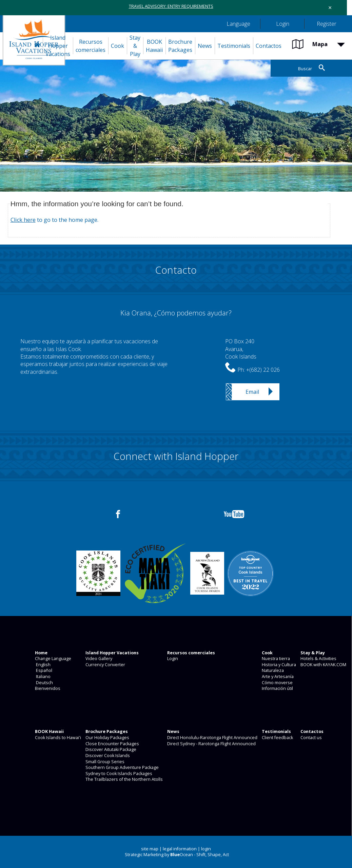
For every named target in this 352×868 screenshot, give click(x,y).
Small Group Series (104, 762)
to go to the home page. (54, 220)
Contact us (311, 738)
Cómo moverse (277, 683)
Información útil (277, 688)
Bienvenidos (47, 688)
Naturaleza (272, 670)
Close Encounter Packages (112, 744)
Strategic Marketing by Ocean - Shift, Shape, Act (177, 855)
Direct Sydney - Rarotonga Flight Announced (211, 744)
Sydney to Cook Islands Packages (118, 774)
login (206, 849)
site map (150, 849)
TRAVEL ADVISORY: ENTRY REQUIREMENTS (171, 6)
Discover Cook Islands (107, 756)
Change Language (53, 659)
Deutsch (43, 683)
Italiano (42, 677)
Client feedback (277, 738)
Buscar (305, 69)
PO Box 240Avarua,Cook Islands (241, 349)
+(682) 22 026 (263, 370)
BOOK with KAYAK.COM (323, 665)
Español (43, 670)
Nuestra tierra (275, 659)
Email (252, 392)
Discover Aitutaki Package (110, 749)
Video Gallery (98, 659)
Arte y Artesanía (277, 677)
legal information (180, 849)
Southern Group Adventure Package (122, 767)
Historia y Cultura (278, 665)
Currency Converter (105, 665)
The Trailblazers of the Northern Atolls (124, 779)
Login (172, 659)
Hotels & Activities (318, 659)
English (42, 665)
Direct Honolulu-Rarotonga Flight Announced (212, 738)
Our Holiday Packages (107, 738)
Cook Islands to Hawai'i (57, 738)
